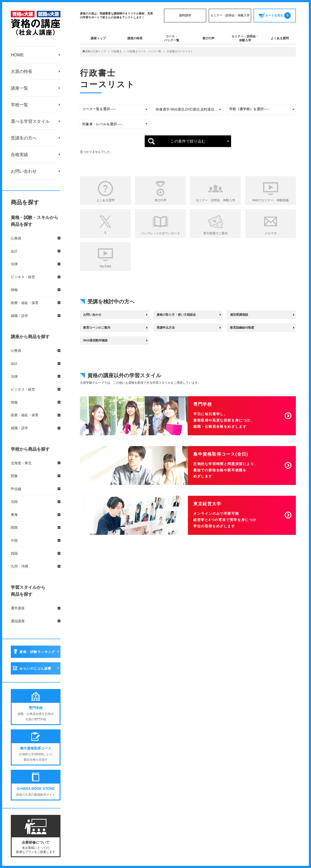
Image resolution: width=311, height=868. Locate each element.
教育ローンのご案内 (97, 328)
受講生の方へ (24, 138)
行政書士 (117, 51)
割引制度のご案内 (216, 233)
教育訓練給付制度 (242, 328)
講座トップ (98, 38)
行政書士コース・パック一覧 (144, 51)
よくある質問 (280, 38)
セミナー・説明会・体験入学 (230, 15)
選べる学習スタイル (30, 121)
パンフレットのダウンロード (160, 233)
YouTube (105, 266)
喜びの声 (208, 38)
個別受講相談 (239, 315)
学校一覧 (19, 105)
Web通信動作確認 (95, 340)
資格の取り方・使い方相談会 (176, 315)
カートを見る (275, 16)
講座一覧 (19, 88)
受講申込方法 (166, 328)
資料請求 (185, 15)
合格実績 (19, 155)
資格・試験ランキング (37, 652)
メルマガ (271, 233)
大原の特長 (22, 71)
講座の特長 (135, 38)
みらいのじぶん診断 (36, 668)
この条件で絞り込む (188, 141)
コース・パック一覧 (172, 38)
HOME (17, 55)
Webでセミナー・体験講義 (271, 200)
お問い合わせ (24, 171)
